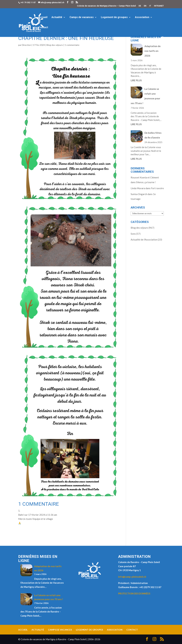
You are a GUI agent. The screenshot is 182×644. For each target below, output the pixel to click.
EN (145, 6)
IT (150, 6)
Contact (43, 28)
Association (142, 17)
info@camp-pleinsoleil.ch (132, 577)
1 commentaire (72, 45)
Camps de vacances (82, 17)
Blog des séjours (55, 45)
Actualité (57, 17)
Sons (133, 234)
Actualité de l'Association (144, 240)
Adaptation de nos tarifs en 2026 (153, 51)
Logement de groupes (114, 17)
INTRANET (159, 6)
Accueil (43, 17)
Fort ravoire (157, 188)
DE (140, 6)
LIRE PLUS (136, 80)
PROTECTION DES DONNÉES (134, 593)
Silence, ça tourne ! (146, 182)
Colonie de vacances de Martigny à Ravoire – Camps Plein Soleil (106, 6)
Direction (26, 45)
